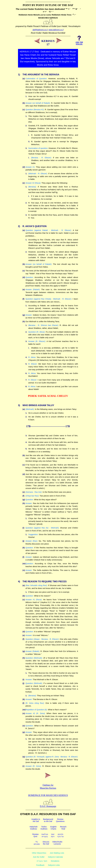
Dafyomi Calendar (55, 857)
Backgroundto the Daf (48, 820)
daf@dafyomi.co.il (40, 30)
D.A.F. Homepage (48, 805)
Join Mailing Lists (57, 853)
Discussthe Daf (46, 843)
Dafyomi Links (54, 865)
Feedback (40, 865)
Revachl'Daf (63, 828)
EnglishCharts (53, 828)
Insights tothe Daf (36, 820)
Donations (55, 861)
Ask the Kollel (39, 857)
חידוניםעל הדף (60, 835)
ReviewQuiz (35, 835)
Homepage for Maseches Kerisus (48, 795)
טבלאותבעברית (45, 835)
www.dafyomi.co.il (56, 30)
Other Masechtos (39, 853)
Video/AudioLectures (57, 843)
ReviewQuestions (60, 820)
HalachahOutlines (34, 828)
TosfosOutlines (44, 828)
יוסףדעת (53, 835)
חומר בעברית (42, 861)
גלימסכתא (37, 843)
